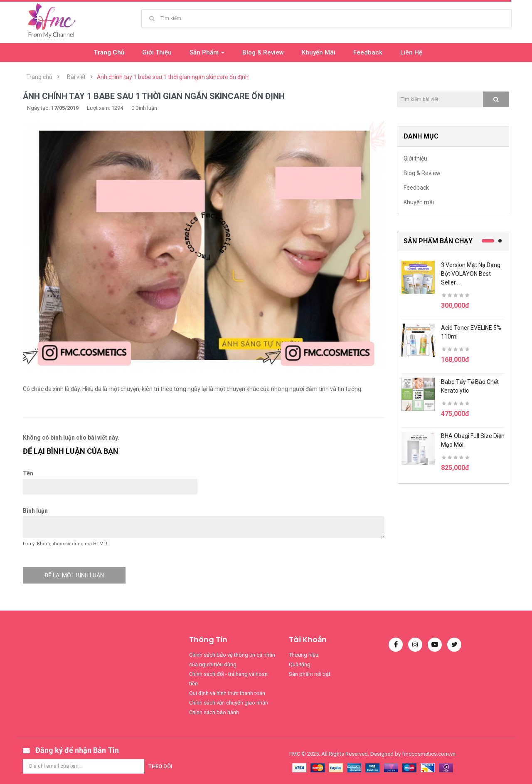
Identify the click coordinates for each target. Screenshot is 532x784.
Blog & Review (422, 173)
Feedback (416, 188)
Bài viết (76, 77)
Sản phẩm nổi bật (310, 674)
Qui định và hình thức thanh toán (227, 693)
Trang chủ (39, 77)
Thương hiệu (304, 655)
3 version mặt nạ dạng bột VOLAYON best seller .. (471, 274)
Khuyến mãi (419, 202)
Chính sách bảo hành (214, 712)
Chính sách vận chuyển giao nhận (229, 703)
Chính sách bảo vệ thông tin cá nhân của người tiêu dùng (232, 660)
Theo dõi (160, 766)
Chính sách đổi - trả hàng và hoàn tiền (228, 679)
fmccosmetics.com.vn (429, 754)
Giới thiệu (415, 158)
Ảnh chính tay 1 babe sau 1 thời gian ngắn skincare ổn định (173, 77)
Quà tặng (300, 664)
